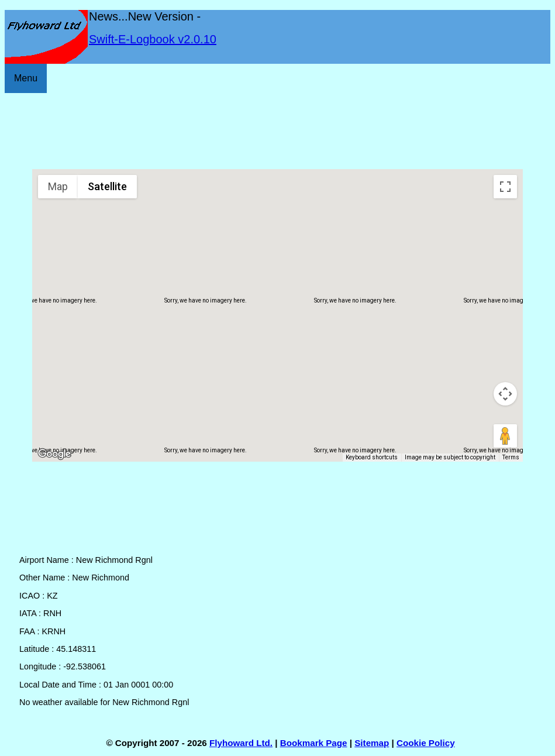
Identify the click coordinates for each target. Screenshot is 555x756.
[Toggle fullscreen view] (505, 187)
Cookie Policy (426, 743)
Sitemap (372, 743)
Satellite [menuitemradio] (107, 186)
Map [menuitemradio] (58, 186)
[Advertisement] (277, 131)
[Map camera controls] (505, 394)
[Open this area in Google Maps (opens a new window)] (54, 454)
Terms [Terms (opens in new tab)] (511, 457)
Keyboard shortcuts (372, 457)
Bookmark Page (314, 743)
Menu (26, 78)
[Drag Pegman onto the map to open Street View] (505, 436)
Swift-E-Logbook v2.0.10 (153, 39)
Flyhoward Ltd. (241, 743)
